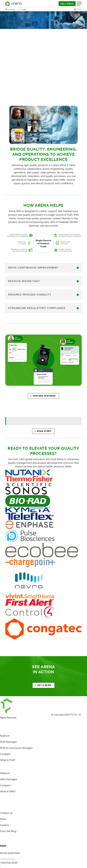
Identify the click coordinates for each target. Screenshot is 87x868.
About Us (5, 806)
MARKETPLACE (9, 800)
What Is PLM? (8, 760)
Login (23, 9)
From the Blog (8, 831)
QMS (3, 767)
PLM (3, 729)
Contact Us (6, 813)
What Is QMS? (8, 791)
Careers (4, 825)
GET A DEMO (44, 685)
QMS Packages (9, 779)
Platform (5, 736)
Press (3, 819)
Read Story (44, 431)
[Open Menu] (79, 4)
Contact (11, 9)
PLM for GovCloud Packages (16, 748)
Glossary (5, 838)
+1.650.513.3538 (9, 863)
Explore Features (44, 396)
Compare (5, 754)
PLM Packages (8, 742)
